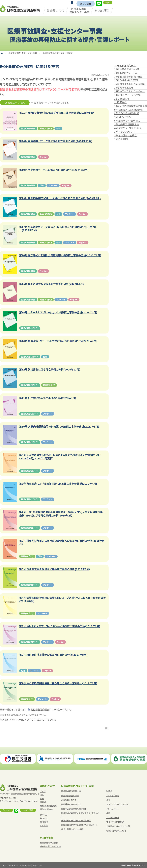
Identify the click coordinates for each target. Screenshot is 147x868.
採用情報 (44, 822)
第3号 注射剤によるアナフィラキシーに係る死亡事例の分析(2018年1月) (60, 626)
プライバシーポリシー (10, 865)
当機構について (56, 10)
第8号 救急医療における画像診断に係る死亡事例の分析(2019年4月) (58, 484)
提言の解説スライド (30, 328)
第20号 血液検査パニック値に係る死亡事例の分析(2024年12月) (56, 141)
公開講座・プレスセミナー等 (118, 826)
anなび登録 (86, 4)
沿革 (42, 795)
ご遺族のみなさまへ (70, 800)
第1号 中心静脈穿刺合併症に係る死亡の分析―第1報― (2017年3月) (58, 683)
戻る (107, 728)
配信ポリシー (37, 865)
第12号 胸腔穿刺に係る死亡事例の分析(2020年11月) (50, 369)
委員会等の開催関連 (115, 822)
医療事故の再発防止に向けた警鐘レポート (80, 825)
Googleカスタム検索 (15, 103)
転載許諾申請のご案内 (116, 831)
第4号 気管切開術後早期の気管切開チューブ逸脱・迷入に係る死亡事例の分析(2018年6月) (62, 599)
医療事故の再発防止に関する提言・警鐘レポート (81, 815)
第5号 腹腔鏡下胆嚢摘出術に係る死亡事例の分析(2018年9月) (55, 569)
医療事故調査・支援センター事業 (79, 10)
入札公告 (44, 825)
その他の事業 (102, 10)
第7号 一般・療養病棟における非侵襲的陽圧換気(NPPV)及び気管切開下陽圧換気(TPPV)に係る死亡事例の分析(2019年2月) (62, 514)
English (108, 2)
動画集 (109, 791)
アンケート (53, 185)
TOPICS (43, 815)
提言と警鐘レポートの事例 (73, 829)
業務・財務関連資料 (48, 806)
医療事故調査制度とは (71, 791)
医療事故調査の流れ (70, 795)
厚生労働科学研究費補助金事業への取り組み (51, 845)
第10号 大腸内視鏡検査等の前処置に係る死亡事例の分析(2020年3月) (59, 426)
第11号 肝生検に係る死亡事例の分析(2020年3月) (48, 398)
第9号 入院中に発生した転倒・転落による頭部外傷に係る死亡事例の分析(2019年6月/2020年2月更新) (60, 457)
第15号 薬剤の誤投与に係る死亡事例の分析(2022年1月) (51, 284)
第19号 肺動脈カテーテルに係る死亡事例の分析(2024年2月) (54, 170)
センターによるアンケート (117, 804)
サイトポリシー (25, 865)
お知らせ (44, 818)
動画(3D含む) (46, 128)
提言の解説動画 (28, 128)
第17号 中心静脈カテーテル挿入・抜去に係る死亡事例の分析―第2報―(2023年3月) (58, 229)
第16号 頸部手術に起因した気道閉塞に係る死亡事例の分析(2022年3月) (60, 255)
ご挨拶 (43, 791)
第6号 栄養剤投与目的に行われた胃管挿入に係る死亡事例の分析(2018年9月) (61, 542)
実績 (42, 798)
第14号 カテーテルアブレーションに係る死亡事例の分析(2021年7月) (58, 312)
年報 (108, 813)
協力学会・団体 (113, 817)
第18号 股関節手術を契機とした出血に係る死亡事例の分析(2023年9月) (60, 198)
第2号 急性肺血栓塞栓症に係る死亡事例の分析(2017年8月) (53, 655)
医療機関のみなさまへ (71, 804)
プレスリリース (112, 809)
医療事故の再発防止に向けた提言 (76, 820)
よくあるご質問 (113, 795)
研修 (108, 800)
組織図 (43, 802)
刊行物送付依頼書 (40, 709)
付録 (58, 128)
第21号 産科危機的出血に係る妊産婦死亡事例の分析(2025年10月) (57, 113)
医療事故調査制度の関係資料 (74, 809)
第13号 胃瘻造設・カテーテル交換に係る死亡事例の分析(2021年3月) (58, 341)
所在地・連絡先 (46, 809)
